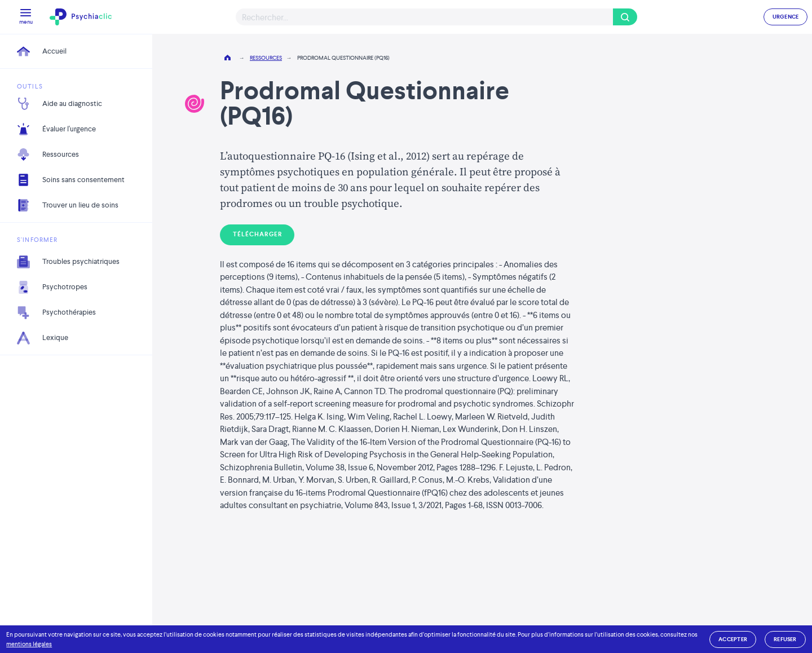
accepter (733, 639)
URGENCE (786, 17)
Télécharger (257, 234)
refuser (785, 639)
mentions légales (29, 644)
